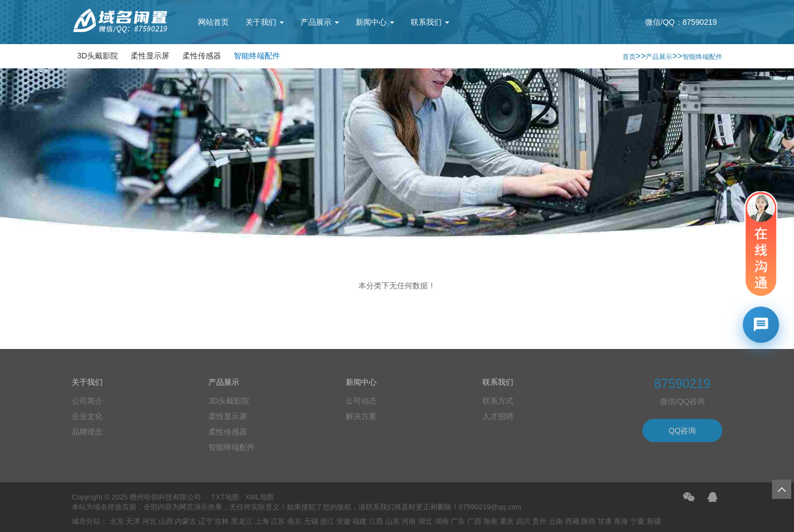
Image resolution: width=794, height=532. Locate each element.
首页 (629, 57)
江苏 (278, 521)
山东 (393, 521)
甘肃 (605, 521)
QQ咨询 (683, 431)
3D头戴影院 (98, 56)
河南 (409, 521)
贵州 (539, 521)
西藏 (572, 521)
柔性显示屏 (150, 56)
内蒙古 (186, 521)
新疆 (654, 521)
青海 (621, 521)
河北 (149, 521)
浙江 (327, 521)
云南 (556, 521)
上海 (262, 521)
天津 (133, 521)
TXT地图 (225, 497)
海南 (490, 521)
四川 (523, 521)
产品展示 (320, 22)
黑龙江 (242, 521)
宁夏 (637, 521)
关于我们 (265, 22)
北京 (117, 521)
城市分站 (86, 521)
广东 (458, 521)
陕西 (588, 521)
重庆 (507, 521)
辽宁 (206, 521)
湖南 (442, 521)
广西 (474, 521)
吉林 (222, 521)
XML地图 (259, 497)
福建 (360, 521)
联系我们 (430, 22)
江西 (376, 521)
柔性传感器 (202, 56)
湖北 (425, 521)
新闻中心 (375, 22)
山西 (166, 521)
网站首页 (213, 22)
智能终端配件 (257, 56)
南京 (294, 521)
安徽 (344, 521)
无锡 (311, 521)
